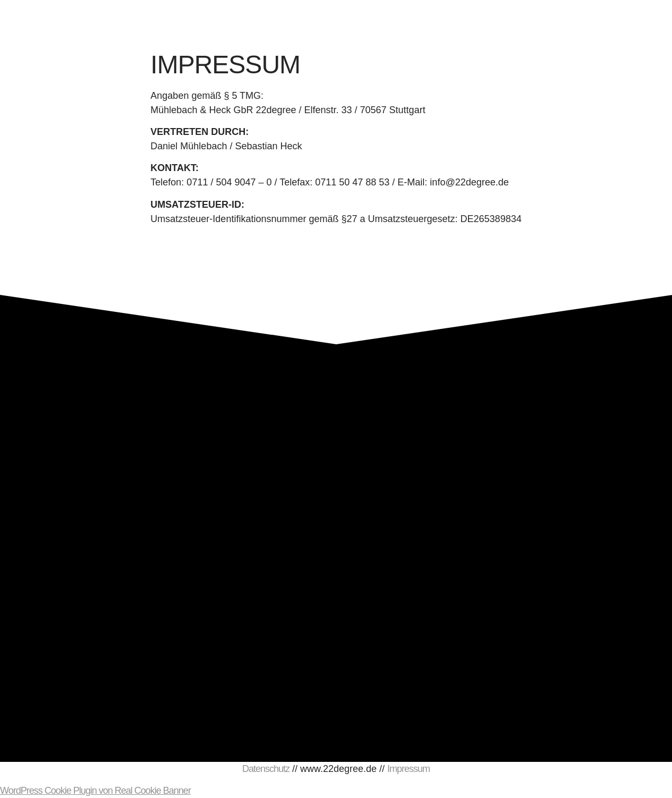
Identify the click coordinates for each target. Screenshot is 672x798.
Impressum (409, 769)
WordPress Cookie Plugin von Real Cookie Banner (95, 791)
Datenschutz (266, 769)
